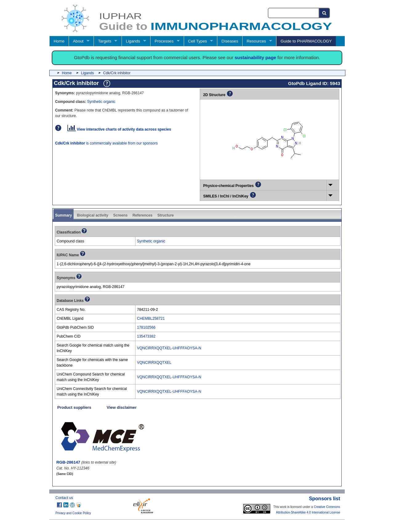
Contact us (64, 498)
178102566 (146, 327)
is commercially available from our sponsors (106, 143)
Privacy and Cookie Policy (73, 513)
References (142, 215)
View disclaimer (122, 407)
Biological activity (93, 215)
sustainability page (255, 57)
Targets (105, 41)
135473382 (146, 336)
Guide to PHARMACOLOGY (306, 41)
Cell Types (197, 41)
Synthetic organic (101, 102)
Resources (256, 41)
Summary (64, 215)
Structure (165, 215)
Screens (121, 215)
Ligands (133, 41)
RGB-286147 (68, 462)
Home (59, 41)
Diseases (230, 41)
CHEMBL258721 (151, 319)
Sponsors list (325, 499)
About (78, 41)
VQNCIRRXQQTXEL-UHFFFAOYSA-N (169, 348)
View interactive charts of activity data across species (119, 129)
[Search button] (325, 13)
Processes (164, 41)
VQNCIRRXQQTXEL (154, 363)
